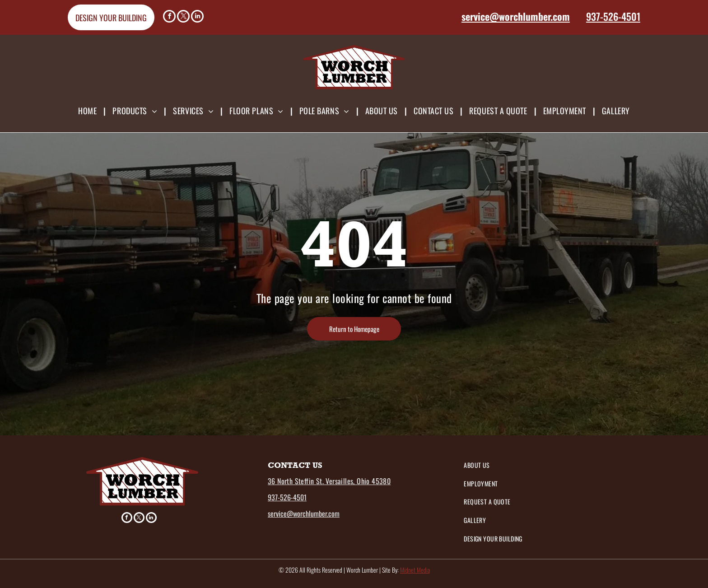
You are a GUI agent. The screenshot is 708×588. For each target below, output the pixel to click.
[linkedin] (197, 17)
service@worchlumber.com (304, 513)
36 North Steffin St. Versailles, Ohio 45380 (329, 481)
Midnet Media (415, 570)
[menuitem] (88, 110)
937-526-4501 (613, 16)
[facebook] (169, 17)
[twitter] (183, 17)
